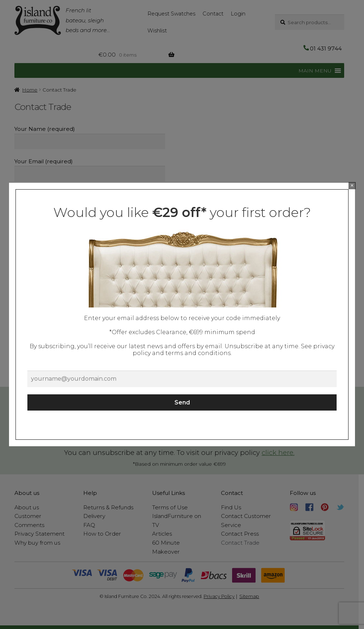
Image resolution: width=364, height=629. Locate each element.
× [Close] (352, 185)
